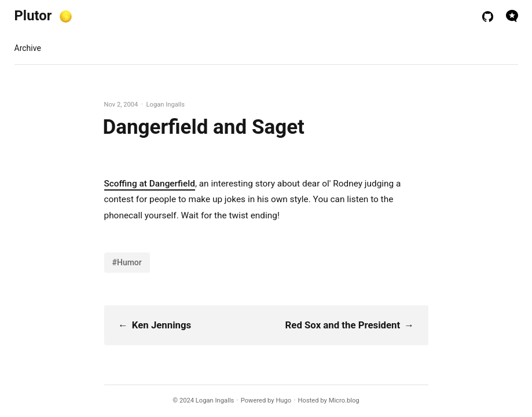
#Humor (127, 262)
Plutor (33, 16)
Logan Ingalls (215, 400)
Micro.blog (344, 400)
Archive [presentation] (28, 48)
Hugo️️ (283, 400)
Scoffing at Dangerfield (150, 184)
